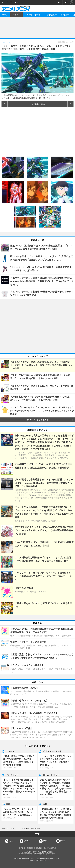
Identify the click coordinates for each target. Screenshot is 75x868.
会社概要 (39, 848)
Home (11, 841)
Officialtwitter (45, 841)
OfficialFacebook (27, 841)
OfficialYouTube (63, 841)
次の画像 (70, 104)
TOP (38, 834)
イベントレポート (33, 15)
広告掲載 (30, 848)
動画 (8, 804)
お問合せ (22, 848)
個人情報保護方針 (50, 848)
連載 (45, 804)
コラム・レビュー (51, 775)
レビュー (65, 15)
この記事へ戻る (37, 104)
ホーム (5, 15)
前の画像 (4, 104)
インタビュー (51, 15)
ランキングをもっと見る (38, 420)
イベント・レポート (52, 751)
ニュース (16, 15)
